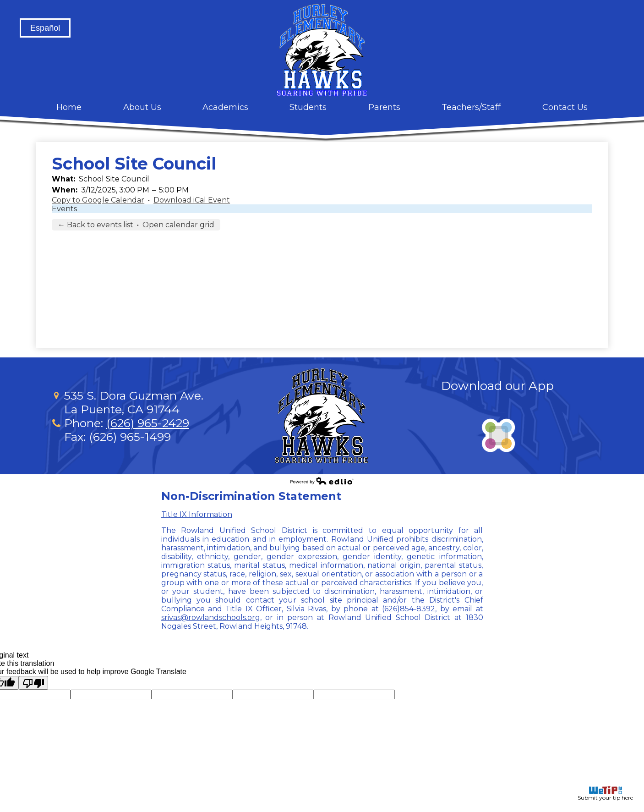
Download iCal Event (192, 200)
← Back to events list (96, 225)
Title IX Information (197, 514)
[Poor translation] (33, 683)
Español (45, 28)
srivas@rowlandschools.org (211, 617)
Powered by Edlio (322, 481)
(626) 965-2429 (148, 423)
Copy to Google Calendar (98, 200)
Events (64, 209)
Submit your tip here (605, 793)
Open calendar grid (178, 225)
